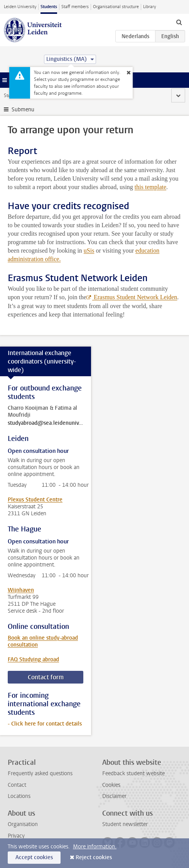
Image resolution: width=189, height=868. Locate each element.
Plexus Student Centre (35, 500)
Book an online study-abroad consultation (43, 641)
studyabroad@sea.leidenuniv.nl (46, 423)
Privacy (16, 836)
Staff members (75, 7)
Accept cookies (34, 857)
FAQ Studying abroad (33, 659)
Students (49, 7)
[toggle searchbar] (179, 22)
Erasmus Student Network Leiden (135, 297)
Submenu (23, 110)
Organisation (23, 824)
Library (149, 7)
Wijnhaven (21, 590)
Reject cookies (94, 857)
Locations (19, 796)
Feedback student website (133, 773)
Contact (17, 785)
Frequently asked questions (40, 773)
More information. (95, 847)
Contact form (46, 677)
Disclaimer (114, 796)
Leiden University (20, 7)
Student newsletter (125, 824)
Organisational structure (116, 7)
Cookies (111, 785)
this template (150, 187)
